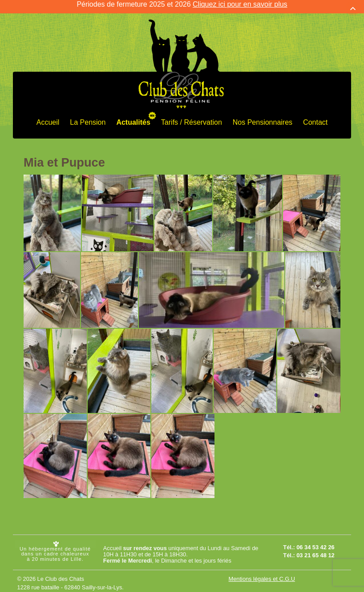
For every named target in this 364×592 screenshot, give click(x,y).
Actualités (133, 117)
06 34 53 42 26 (315, 542)
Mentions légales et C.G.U (262, 574)
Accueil (48, 117)
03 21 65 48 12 (315, 550)
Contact (315, 117)
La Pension (88, 117)
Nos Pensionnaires (263, 117)
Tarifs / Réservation (192, 117)
